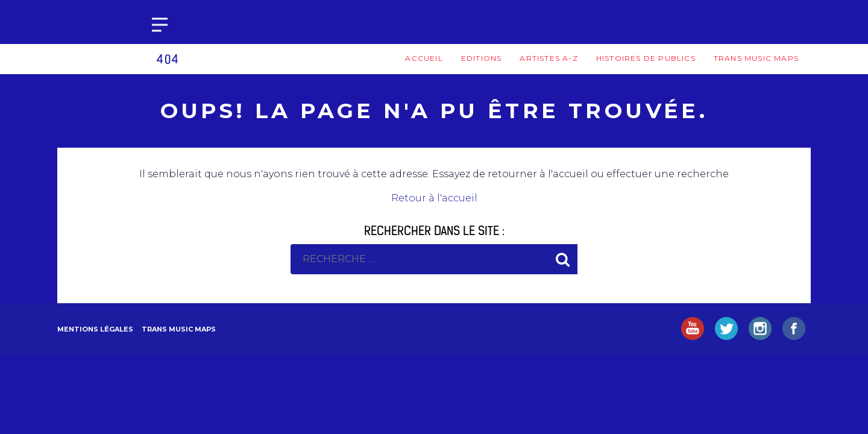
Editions (482, 58)
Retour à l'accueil (434, 198)
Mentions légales (95, 329)
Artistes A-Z (549, 58)
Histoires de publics (646, 58)
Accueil (424, 58)
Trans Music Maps (756, 58)
